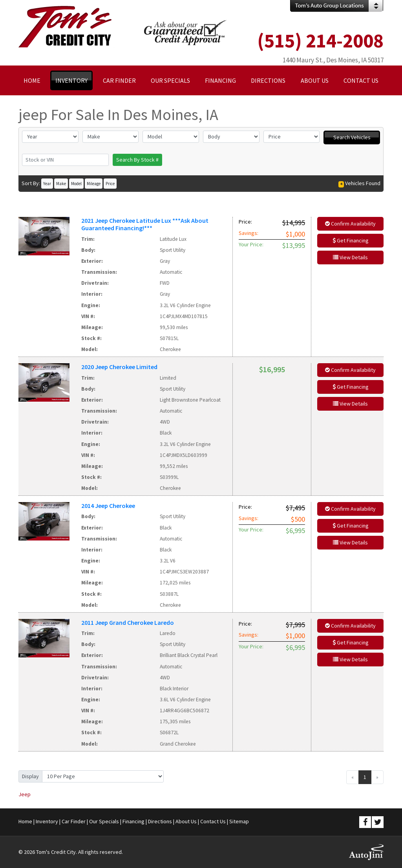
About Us (186, 821)
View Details (350, 257)
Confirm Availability (350, 224)
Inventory (47, 821)
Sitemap (239, 821)
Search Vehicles (352, 137)
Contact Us (213, 821)
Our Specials (104, 821)
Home (25, 821)
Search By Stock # (137, 160)
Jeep (25, 794)
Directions (160, 821)
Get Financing (351, 240)
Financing (133, 821)
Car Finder (74, 821)
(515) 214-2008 (320, 41)
